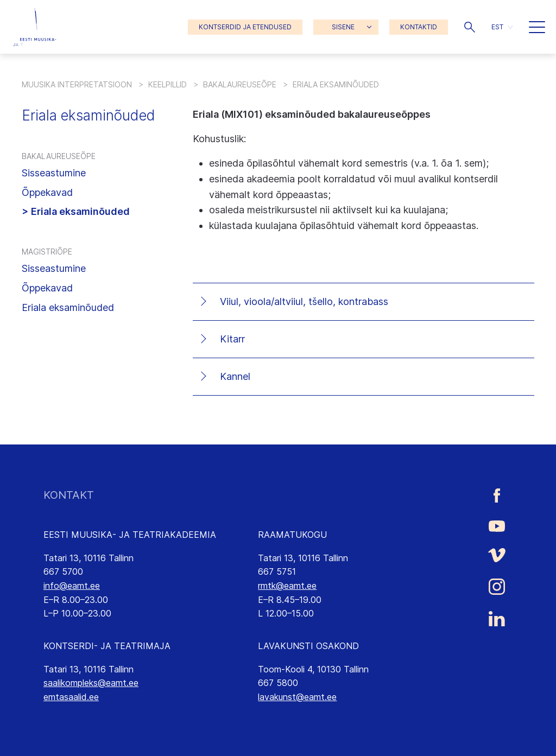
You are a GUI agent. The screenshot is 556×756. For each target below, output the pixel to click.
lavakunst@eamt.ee (297, 697)
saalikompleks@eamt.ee (91, 683)
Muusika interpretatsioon (77, 84)
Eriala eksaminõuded (80, 211)
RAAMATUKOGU (292, 535)
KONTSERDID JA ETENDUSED (245, 27)
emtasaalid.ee (71, 697)
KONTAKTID (419, 27)
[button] (470, 27)
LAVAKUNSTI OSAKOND (308, 646)
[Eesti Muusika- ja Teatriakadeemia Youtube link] (497, 525)
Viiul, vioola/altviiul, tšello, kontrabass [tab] (304, 301)
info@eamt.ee (72, 586)
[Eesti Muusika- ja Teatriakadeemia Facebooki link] (497, 495)
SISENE (343, 27)
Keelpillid (168, 84)
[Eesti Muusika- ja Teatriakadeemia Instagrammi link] (497, 587)
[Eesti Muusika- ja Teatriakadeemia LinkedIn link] (497, 619)
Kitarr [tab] (232, 339)
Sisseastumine (54, 173)
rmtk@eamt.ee (287, 586)
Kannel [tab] (235, 376)
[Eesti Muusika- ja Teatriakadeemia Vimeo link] (497, 555)
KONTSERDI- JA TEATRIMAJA (107, 646)
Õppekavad (47, 192)
